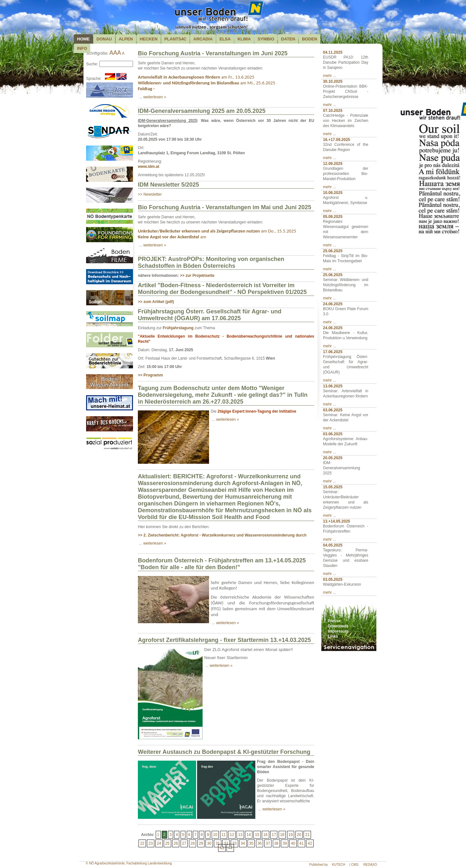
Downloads (338, 626)
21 (307, 835)
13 (240, 835)
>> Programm (150, 375)
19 (290, 835)
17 (274, 835)
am (172, 237)
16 (266, 835)
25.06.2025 (333, 251)
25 (167, 843)
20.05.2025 (333, 458)
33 (234, 843)
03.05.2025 (333, 580)
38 (276, 843)
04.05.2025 (333, 545)
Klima (244, 39)
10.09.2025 (333, 193)
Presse (334, 621)
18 (282, 835)
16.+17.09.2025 (337, 140)
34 (243, 843)
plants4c (176, 39)
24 (159, 843)
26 (176, 843)
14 (249, 835)
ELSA (225, 39)
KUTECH (339, 865)
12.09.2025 (333, 164)
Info (82, 48)
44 (230, 848)
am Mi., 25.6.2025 (206, 83)
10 (215, 835)
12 (232, 835)
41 (301, 843)
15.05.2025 (333, 487)
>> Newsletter (150, 194)
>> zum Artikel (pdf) (156, 302)
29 (201, 843)
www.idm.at (149, 167)
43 (222, 848)
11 (223, 835)
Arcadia (203, 39)
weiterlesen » (155, 97)
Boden (310, 39)
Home (83, 39)
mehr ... (330, 76)
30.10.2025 (333, 81)
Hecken (149, 39)
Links (333, 636)
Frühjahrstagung (179, 328)
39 (285, 843)
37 (268, 843)
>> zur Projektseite (197, 276)
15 (257, 835)
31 (218, 843)
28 (192, 843)
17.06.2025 (333, 352)
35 (251, 843)
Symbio (266, 39)
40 (293, 843)
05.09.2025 (333, 217)
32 (226, 843)
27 (184, 843)
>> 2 (222, 535)
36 (259, 843)
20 (299, 835)
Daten (288, 39)
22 (142, 843)
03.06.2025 (333, 410)
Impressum (338, 631)
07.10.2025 (333, 111)
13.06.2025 (333, 386)
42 (310, 843)
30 (209, 843)
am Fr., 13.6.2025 (196, 77)
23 (151, 843)
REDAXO (370, 865)
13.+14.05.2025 (337, 521)
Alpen (126, 39)
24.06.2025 (333, 304)
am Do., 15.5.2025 (217, 231)
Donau (104, 39)
